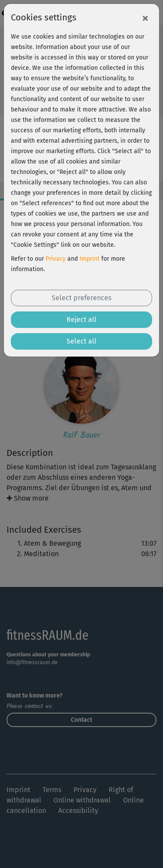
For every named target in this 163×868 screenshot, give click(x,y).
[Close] (145, 18)
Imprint (90, 259)
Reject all (81, 319)
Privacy (56, 259)
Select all (81, 341)
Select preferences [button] (81, 298)
